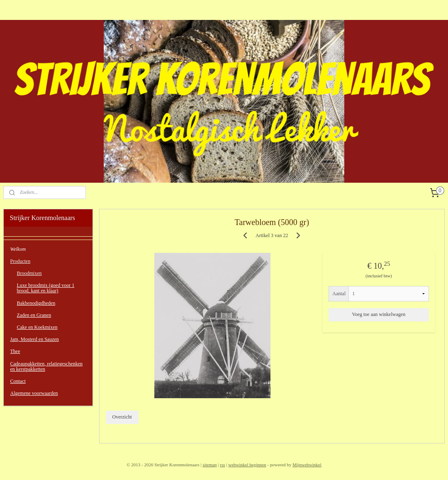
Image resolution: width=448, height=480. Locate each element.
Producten (21, 261)
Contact (18, 381)
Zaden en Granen (34, 315)
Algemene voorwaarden (34, 393)
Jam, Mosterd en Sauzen (35, 339)
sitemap (209, 465)
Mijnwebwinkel (307, 465)
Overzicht (122, 417)
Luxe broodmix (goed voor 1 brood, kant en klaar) (46, 288)
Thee (15, 351)
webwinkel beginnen (247, 465)
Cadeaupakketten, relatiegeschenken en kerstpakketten (47, 366)
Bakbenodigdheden (36, 303)
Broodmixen (29, 273)
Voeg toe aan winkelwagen (379, 314)
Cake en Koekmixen (37, 327)
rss (222, 465)
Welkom (18, 249)
